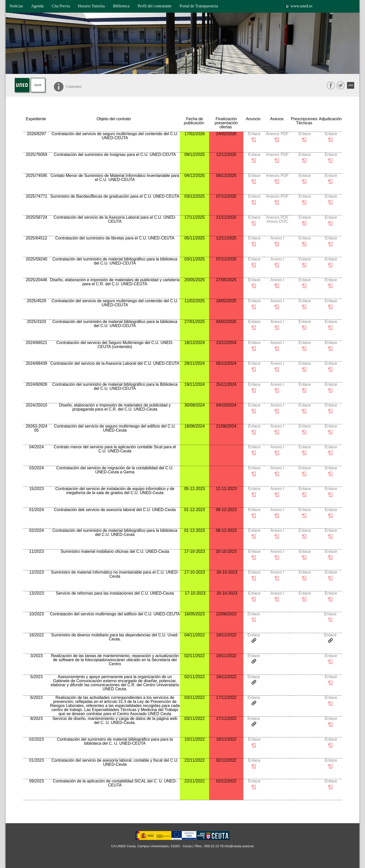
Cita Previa (61, 6)
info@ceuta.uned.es (239, 846)
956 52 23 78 (214, 846)
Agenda (38, 6)
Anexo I (277, 238)
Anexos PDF (277, 134)
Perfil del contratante (155, 6)
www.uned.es (301, 6)
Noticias (16, 6)
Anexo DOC (277, 221)
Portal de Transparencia (199, 6)
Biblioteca (121, 6)
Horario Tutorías (91, 6)
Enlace (254, 134)
